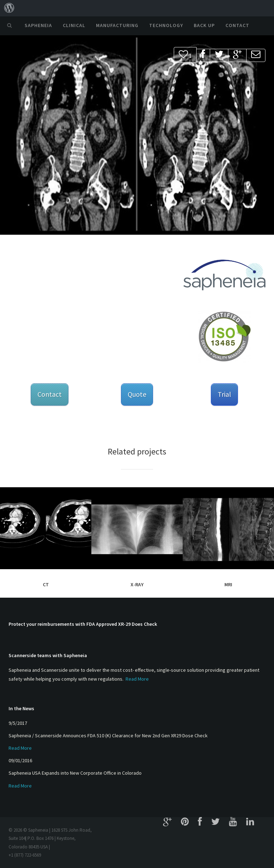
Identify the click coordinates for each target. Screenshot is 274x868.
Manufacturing (117, 25)
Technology (166, 25)
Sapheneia (38, 25)
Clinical (74, 25)
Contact (237, 25)
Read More (137, 679)
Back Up (204, 25)
